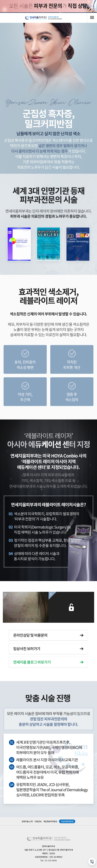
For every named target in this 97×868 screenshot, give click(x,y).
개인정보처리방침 (50, 821)
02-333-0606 (51, 860)
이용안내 (38, 821)
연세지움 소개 (27, 821)
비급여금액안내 (67, 821)
